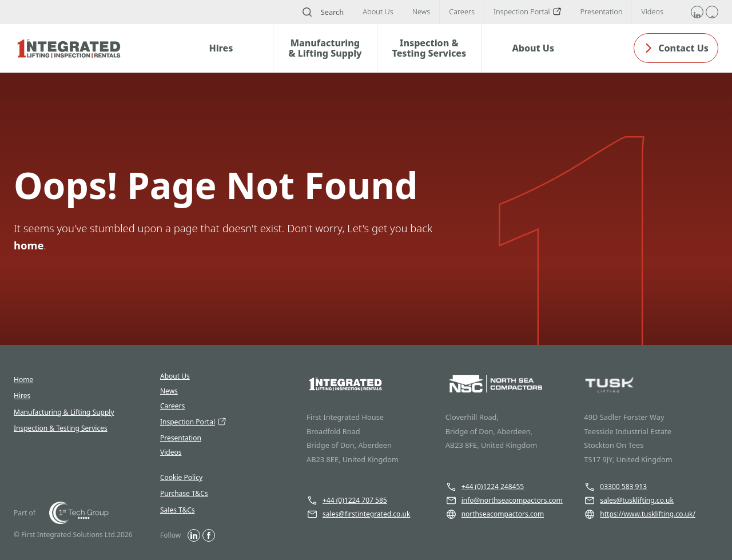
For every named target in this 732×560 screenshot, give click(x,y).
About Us (175, 376)
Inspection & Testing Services (61, 428)
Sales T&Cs (178, 510)
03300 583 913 (615, 487)
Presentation (181, 438)
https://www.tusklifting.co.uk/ (640, 514)
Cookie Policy (181, 477)
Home (23, 380)
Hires (22, 396)
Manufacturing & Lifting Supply (64, 412)
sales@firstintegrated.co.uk (358, 514)
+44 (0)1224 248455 (485, 487)
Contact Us (676, 48)
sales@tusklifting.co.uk (629, 501)
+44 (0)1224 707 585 (347, 501)
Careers (172, 406)
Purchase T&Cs (184, 493)
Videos (171, 452)
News (169, 391)
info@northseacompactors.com (504, 501)
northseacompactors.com (495, 514)
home (29, 245)
